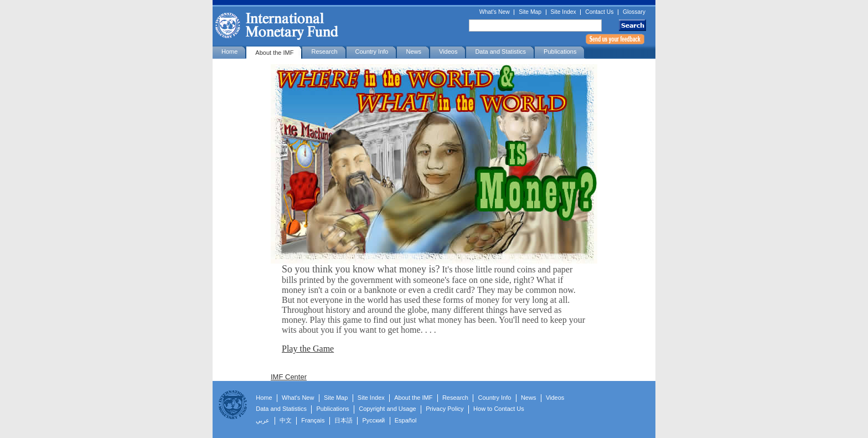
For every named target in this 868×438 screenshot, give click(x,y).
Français (313, 420)
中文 (286, 420)
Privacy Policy (445, 409)
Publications (560, 51)
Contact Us (599, 12)
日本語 (343, 420)
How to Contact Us (499, 409)
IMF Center (289, 377)
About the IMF (274, 53)
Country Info (372, 51)
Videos (448, 51)
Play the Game (308, 349)
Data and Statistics (500, 51)
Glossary (634, 12)
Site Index (564, 12)
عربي (263, 420)
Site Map (530, 12)
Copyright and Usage (387, 409)
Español (406, 420)
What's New (495, 12)
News (414, 51)
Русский (373, 420)
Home (229, 51)
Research (324, 51)
